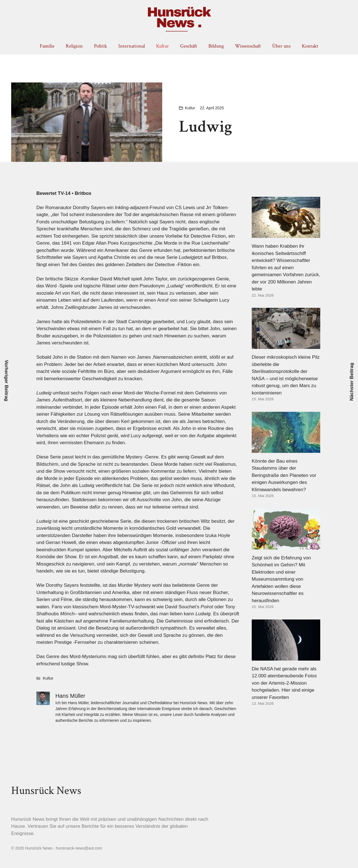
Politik (101, 46)
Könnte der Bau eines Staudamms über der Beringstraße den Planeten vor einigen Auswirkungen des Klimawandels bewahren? (284, 475)
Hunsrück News (46, 791)
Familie (47, 46)
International (132, 46)
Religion (74, 46)
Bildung (216, 46)
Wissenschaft (248, 46)
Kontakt (310, 46)
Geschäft (189, 46)
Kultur (162, 46)
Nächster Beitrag (352, 382)
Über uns (281, 46)
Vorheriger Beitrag (7, 381)
